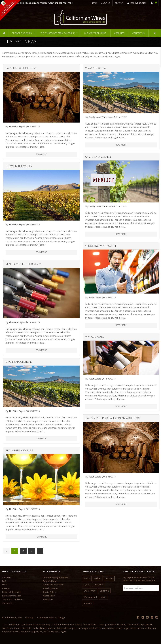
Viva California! (96, 68)
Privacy (6, 588)
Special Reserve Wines (53, 585)
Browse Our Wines (22, 33)
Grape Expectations (19, 362)
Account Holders (137, 3)
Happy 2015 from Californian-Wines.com (113, 418)
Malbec (97, 578)
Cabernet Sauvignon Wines (55, 577)
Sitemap (29, 618)
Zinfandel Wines (50, 581)
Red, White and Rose (19, 450)
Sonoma (88, 603)
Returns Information (12, 596)
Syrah (87, 585)
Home (94, 3)
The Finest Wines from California (58, 33)
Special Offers (49, 592)
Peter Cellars (95, 297)
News (5, 585)
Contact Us (138, 33)
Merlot (87, 578)
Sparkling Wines (50, 588)
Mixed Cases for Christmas (24, 264)
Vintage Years (95, 337)
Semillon (109, 578)
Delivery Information (12, 592)
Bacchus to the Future (21, 68)
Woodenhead (90, 597)
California (104, 591)
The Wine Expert (17, 126)
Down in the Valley (19, 166)
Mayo (104, 597)
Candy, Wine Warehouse (101, 117)
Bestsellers (48, 599)
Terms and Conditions (13, 599)
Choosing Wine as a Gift (102, 246)
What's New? (49, 596)
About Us (106, 3)
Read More (41, 154)
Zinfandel (98, 585)
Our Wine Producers (96, 33)
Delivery (119, 3)
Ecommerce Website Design (51, 618)
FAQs (5, 581)
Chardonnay (90, 591)
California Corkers (98, 157)
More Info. (120, 33)
